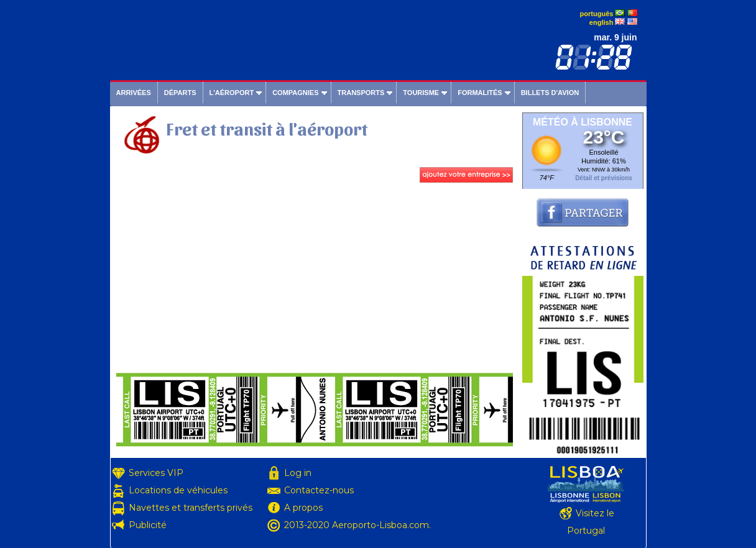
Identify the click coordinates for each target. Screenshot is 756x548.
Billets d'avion (550, 93)
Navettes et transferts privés (191, 508)
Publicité (148, 525)
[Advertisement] (315, 279)
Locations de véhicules (178, 490)
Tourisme (421, 93)
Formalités (480, 93)
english (602, 22)
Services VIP (156, 473)
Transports (361, 93)
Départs (180, 93)
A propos (303, 508)
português (597, 14)
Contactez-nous (319, 490)
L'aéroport (232, 93)
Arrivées (134, 93)
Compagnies (295, 93)
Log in (298, 473)
